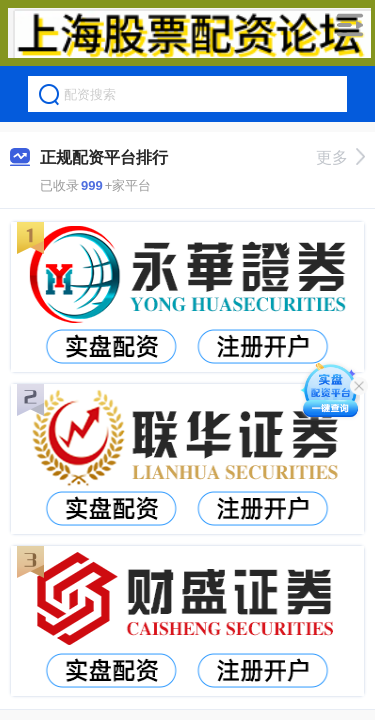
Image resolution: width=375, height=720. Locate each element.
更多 (340, 157)
